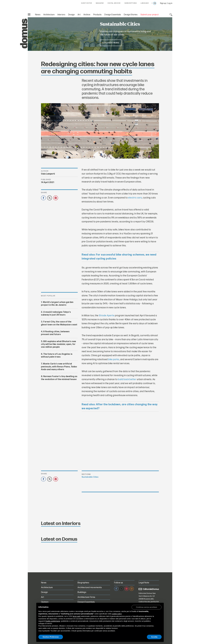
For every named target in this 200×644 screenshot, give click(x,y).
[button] (147, 607)
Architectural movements (90, 588)
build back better (127, 379)
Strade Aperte (107, 316)
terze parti (77, 616)
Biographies (83, 583)
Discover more (111, 43)
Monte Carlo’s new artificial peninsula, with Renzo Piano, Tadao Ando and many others (59, 367)
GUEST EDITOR (87, 3)
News (38, 15)
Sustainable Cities (90, 477)
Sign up (163, 3)
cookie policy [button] (117, 614)
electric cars (135, 198)
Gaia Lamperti (48, 174)
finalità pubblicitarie (53, 621)
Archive (87, 15)
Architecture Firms (86, 597)
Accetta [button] (154, 637)
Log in (170, 3)
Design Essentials (113, 15)
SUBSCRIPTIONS (131, 3)
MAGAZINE (100, 3)
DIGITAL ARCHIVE (114, 3)
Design (71, 15)
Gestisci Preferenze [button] (51, 637)
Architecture (49, 15)
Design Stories (131, 15)
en (155, 3)
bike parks (114, 359)
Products (97, 15)
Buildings (82, 592)
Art (79, 15)
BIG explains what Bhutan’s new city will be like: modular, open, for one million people (59, 344)
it (152, 3)
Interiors (61, 15)
